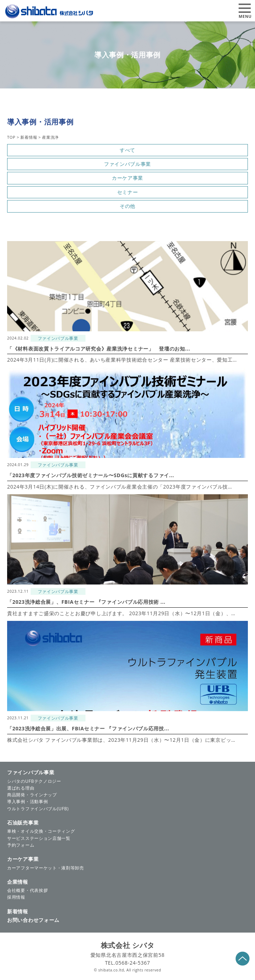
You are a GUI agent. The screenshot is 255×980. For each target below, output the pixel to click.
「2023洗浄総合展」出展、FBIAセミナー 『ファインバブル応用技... (88, 728)
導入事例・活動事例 (27, 802)
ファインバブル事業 (127, 164)
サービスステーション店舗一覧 (39, 838)
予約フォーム (21, 845)
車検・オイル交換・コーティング (41, 831)
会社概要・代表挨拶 (27, 890)
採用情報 (16, 897)
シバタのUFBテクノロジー (34, 781)
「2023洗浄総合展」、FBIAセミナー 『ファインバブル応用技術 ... (86, 602)
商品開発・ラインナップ (32, 795)
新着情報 (18, 911)
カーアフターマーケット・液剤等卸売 (46, 868)
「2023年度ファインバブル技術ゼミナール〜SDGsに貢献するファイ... (91, 475)
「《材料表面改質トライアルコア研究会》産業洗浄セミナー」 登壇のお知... (99, 349)
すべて (127, 150)
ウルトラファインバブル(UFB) (38, 809)
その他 (127, 206)
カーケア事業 (127, 178)
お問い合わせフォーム (33, 920)
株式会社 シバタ (128, 945)
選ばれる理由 (21, 788)
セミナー (128, 192)
